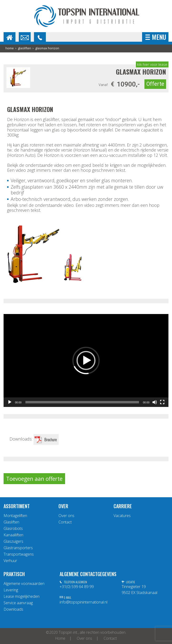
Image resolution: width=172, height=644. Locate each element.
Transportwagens (19, 554)
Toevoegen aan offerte (34, 479)
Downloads (13, 609)
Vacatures (122, 516)
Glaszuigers (13, 541)
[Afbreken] (155, 402)
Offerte (155, 84)
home (10, 48)
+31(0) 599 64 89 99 (77, 587)
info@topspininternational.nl (84, 602)
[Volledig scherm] (162, 402)
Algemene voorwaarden (24, 583)
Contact (65, 522)
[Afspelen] (10, 402)
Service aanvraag (18, 603)
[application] (86, 360)
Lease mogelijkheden (21, 596)
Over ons (66, 516)
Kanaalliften (13, 535)
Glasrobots (13, 528)
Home (60, 639)
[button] (86, 360)
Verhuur (10, 561)
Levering (11, 590)
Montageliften (15, 516)
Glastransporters (18, 548)
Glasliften (24, 48)
